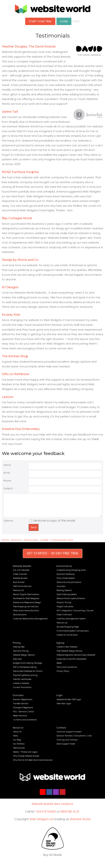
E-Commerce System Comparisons (73, 635)
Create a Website (21, 687)
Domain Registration (23, 703)
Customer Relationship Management (30, 623)
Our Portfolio (19, 748)
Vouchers (61, 590)
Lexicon (8, 397)
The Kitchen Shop (15, 356)
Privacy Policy (63, 675)
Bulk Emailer (19, 586)
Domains (18, 699)
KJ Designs (10, 287)
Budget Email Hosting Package (27, 667)
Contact (61, 732)
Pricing (17, 647)
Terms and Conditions (67, 671)
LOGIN (64, 21)
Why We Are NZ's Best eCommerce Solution (33, 764)
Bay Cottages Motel (17, 218)
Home (6, 544)
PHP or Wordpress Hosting (25, 671)
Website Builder (22, 570)
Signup (60, 647)
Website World (80, 823)
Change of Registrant (23, 711)
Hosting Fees (19, 651)
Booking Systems (64, 594)
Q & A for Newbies (21, 574)
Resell (59, 667)
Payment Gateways (66, 578)
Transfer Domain (21, 707)
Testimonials (31, 544)
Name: (7, 465)
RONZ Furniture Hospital (20, 172)
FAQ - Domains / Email (24, 716)
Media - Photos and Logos (25, 756)
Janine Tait (10, 112)
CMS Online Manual (22, 590)
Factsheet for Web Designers (26, 602)
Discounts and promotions (69, 586)
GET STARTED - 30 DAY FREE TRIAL (53, 557)
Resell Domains (20, 720)
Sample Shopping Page (68, 631)
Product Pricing (64, 606)
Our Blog (17, 744)
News (15, 740)
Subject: (8, 488)
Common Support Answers (69, 736)
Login (59, 699)
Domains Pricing (21, 655)
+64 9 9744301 (46, 815)
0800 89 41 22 (70, 815)
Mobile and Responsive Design (27, 606)
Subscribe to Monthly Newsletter (72, 663)
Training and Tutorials (67, 744)
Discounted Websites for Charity (28, 675)
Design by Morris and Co (20, 260)
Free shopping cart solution (26, 610)
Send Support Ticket (66, 748)
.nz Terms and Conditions (25, 724)
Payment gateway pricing (25, 679)
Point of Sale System (66, 582)
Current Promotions (22, 691)
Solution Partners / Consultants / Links (74, 740)
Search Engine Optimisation (26, 598)
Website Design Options (24, 659)
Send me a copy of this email (52, 524)
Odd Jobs (17, 663)
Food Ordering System (67, 598)
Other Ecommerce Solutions (26, 614)
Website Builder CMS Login (69, 703)
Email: (7, 473)
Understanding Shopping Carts (71, 574)
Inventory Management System (71, 623)
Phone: (7, 481)
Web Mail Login (64, 707)
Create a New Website (67, 651)
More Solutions (20, 619)
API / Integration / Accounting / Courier (75, 614)
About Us (16, 544)
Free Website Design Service (69, 655)
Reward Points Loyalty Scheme (71, 602)
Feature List (18, 594)
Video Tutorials (20, 578)
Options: (8, 524)
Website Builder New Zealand (52, 808)
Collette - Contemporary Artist (57, 544)
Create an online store (67, 639)
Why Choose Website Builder (26, 760)
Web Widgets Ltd (42, 823)
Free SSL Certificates (22, 683)
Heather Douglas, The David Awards (29, 46)
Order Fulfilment (64, 619)
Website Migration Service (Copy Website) (76, 659)
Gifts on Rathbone (15, 374)
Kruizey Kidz (11, 315)
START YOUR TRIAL (40, 21)
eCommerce (64, 570)
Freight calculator (65, 610)
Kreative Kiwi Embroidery (21, 429)
